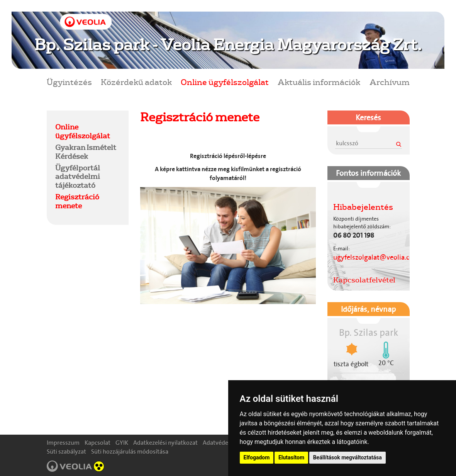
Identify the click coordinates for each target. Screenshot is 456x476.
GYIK (122, 443)
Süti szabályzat (66, 451)
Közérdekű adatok (136, 82)
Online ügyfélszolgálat (225, 82)
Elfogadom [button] (257, 457)
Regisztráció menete (77, 201)
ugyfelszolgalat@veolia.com (376, 257)
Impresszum (63, 443)
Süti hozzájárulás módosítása (130, 451)
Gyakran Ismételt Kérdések (86, 152)
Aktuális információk (319, 82)
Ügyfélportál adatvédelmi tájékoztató (78, 177)
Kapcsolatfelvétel (364, 280)
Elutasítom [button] (291, 457)
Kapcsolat (97, 443)
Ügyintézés (69, 82)
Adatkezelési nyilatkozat (165, 443)
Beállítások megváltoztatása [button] (348, 457)
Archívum (390, 82)
